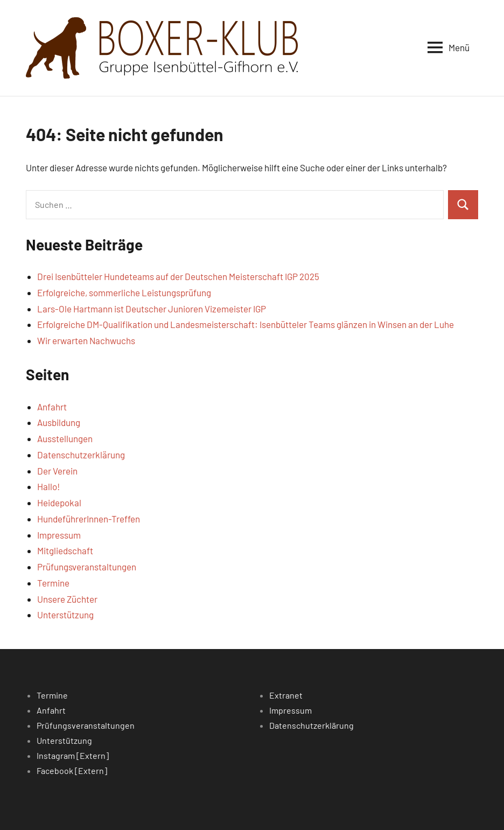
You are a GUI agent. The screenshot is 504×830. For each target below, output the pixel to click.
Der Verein (57, 471)
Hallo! (48, 486)
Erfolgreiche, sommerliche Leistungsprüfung (124, 292)
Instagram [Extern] (73, 755)
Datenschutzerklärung (81, 455)
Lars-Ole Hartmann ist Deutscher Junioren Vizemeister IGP (152, 309)
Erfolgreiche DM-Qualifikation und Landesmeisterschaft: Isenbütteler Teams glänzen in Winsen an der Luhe (246, 324)
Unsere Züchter (67, 599)
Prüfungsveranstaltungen (87, 567)
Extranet (286, 695)
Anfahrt (52, 407)
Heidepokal (59, 503)
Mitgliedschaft (65, 550)
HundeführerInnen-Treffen (89, 519)
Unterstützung (65, 615)
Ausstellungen (65, 438)
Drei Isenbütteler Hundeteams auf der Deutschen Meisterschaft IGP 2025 (178, 276)
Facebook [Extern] (72, 770)
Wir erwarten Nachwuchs (86, 340)
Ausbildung (59, 422)
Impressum (59, 535)
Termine (53, 583)
